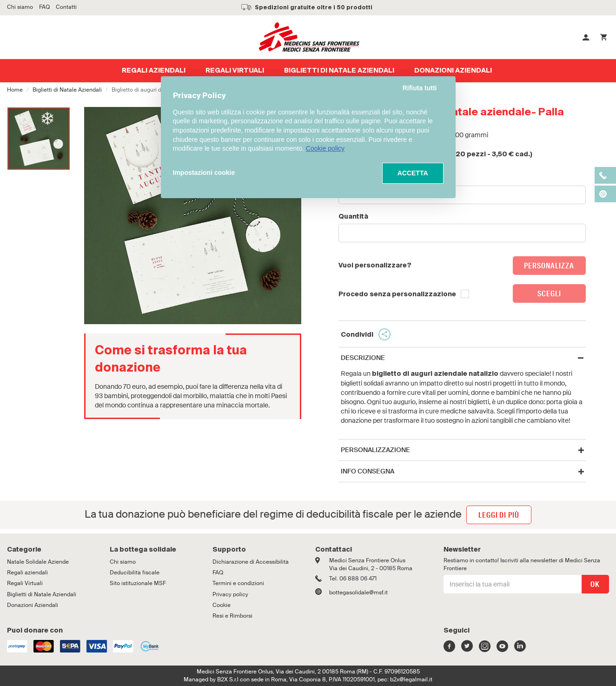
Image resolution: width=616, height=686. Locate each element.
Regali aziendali (27, 573)
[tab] (462, 358)
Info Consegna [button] (368, 471)
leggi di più (499, 515)
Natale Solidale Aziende (38, 562)
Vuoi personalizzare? (375, 266)
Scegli (549, 294)
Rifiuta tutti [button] (420, 88)
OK (595, 584)
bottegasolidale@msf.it (358, 593)
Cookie (222, 605)
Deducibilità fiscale (135, 573)
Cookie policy (325, 148)
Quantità (353, 217)
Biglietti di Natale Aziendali (67, 90)
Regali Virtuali (25, 583)
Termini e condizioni (238, 583)
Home (15, 90)
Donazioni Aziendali (33, 605)
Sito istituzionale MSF (138, 583)
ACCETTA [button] (413, 173)
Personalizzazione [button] (375, 450)
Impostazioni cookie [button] (204, 173)
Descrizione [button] (363, 358)
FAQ (218, 573)
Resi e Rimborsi (232, 616)
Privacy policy (230, 594)
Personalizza (549, 266)
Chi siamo (123, 562)
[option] (39, 139)
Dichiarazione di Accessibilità (251, 562)
